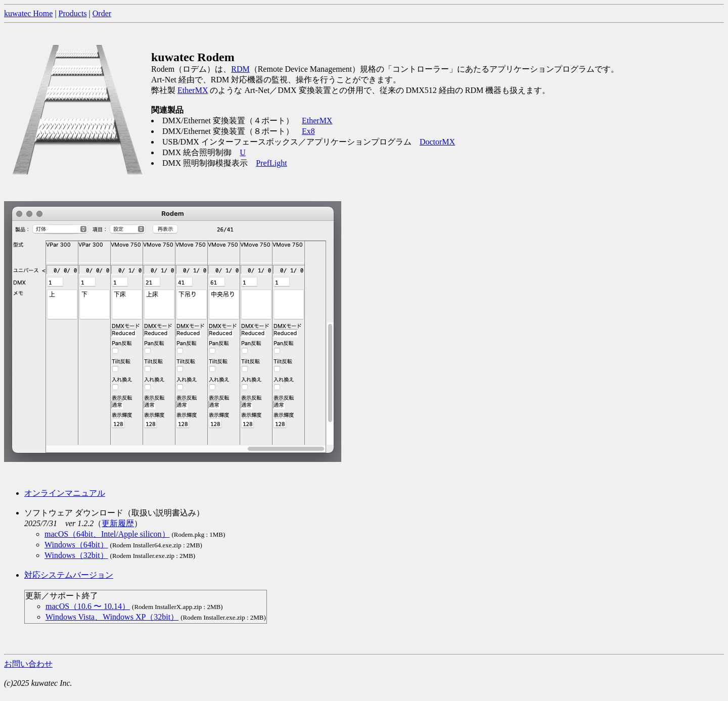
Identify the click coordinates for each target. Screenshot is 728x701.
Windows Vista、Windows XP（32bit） (112, 617)
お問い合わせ (28, 664)
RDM (240, 69)
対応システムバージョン (69, 575)
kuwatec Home (28, 13)
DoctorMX (437, 142)
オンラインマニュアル (65, 493)
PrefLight (271, 163)
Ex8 (308, 131)
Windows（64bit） (76, 545)
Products (73, 13)
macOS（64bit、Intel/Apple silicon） (107, 534)
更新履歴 (118, 523)
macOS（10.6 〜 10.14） (88, 606)
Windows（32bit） (76, 555)
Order (102, 13)
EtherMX (193, 90)
